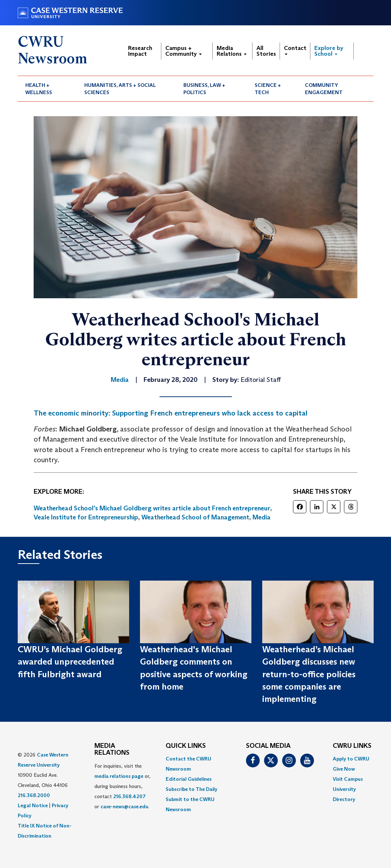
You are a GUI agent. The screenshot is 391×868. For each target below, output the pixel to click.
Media (262, 517)
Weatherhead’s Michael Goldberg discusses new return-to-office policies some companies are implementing (309, 674)
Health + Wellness (39, 89)
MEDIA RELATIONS (112, 750)
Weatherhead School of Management (195, 517)
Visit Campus (348, 779)
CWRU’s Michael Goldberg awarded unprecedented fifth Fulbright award (70, 662)
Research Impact (140, 51)
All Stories (266, 51)
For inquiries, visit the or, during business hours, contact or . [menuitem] (122, 786)
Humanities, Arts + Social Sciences (120, 89)
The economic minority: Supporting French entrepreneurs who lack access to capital (171, 413)
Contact (295, 50)
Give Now (344, 769)
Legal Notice (33, 805)
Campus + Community (184, 51)
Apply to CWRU (351, 759)
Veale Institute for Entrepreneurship (86, 517)
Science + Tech (268, 89)
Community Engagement (324, 89)
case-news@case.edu (124, 806)
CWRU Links (352, 746)
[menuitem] (47, 89)
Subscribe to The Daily (192, 789)
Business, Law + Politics (204, 89)
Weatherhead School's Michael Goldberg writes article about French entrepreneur (152, 508)
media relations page (119, 776)
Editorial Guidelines (189, 779)
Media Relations (232, 51)
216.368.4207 (129, 796)
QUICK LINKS (186, 746)
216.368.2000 (34, 795)
